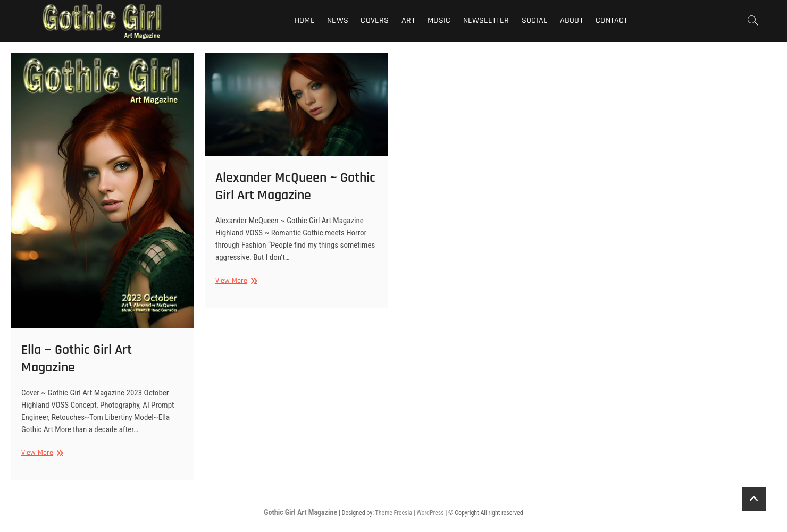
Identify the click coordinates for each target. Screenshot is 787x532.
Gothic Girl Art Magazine (300, 512)
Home (305, 20)
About (572, 20)
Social (534, 20)
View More (41, 453)
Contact (612, 20)
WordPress (430, 513)
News (338, 20)
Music (439, 20)
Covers (375, 20)
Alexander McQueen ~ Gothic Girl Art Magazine (295, 187)
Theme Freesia (394, 513)
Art (408, 20)
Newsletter (486, 20)
